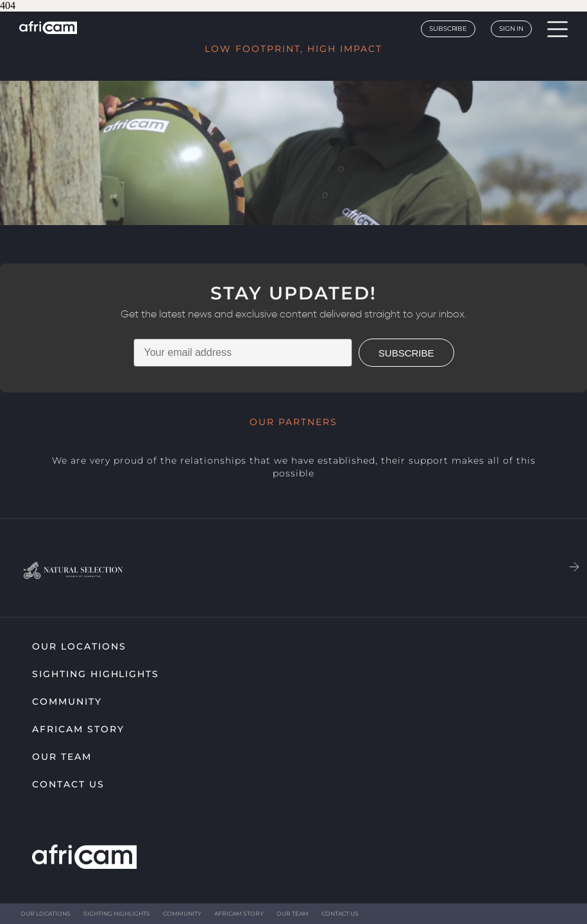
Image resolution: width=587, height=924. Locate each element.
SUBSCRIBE (406, 353)
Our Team (62, 757)
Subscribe (448, 29)
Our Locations (79, 646)
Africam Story (78, 729)
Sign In (511, 29)
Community (67, 701)
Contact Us (68, 784)
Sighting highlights (96, 674)
